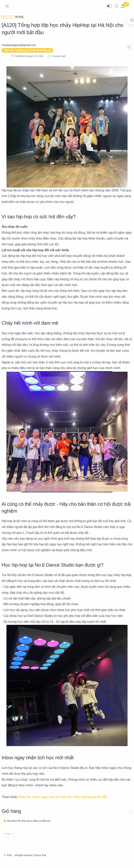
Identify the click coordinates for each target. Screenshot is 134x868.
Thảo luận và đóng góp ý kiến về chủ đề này (30, 50)
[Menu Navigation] (7, 6)
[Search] (116, 6)
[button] (109, 6)
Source (44, 861)
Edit (52, 861)
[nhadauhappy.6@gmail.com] (21, 45)
